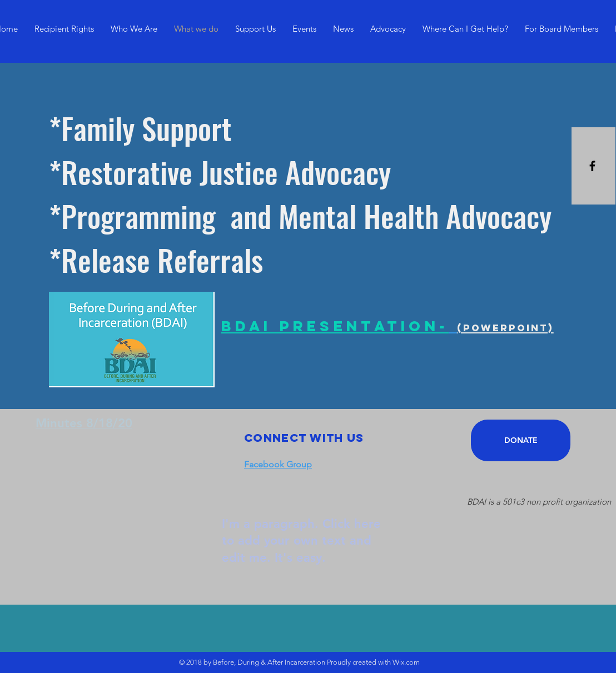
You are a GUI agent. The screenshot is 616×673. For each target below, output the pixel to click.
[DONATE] (521, 440)
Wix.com (406, 662)
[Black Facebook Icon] (592, 166)
